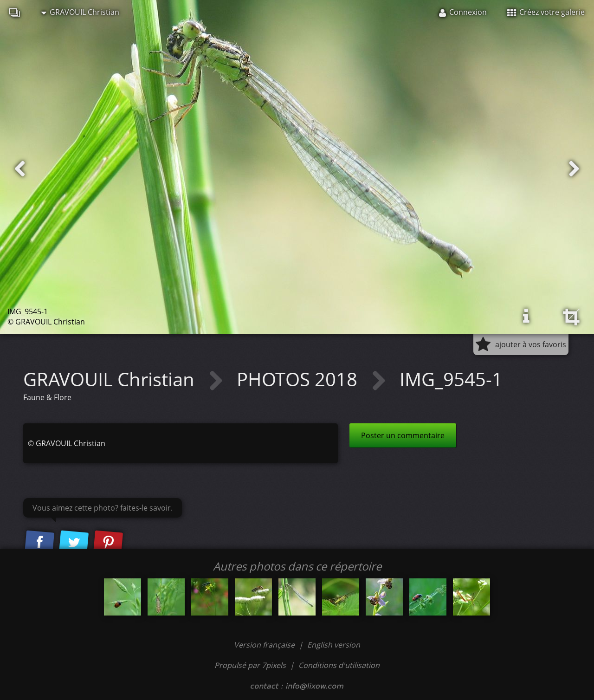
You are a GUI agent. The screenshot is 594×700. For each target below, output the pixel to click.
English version (334, 645)
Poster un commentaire (403, 435)
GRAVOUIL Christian (80, 12)
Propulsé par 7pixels (250, 665)
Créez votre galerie (546, 12)
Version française (265, 645)
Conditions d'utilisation (339, 665)
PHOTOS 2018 (299, 379)
